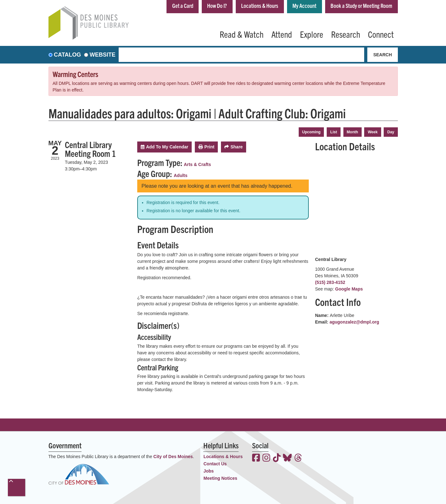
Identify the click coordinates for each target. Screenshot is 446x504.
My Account (304, 6)
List (333, 132)
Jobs (209, 471)
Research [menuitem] (346, 34)
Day (391, 132)
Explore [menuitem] (312, 34)
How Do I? (217, 6)
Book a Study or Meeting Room (361, 6)
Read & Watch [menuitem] (242, 34)
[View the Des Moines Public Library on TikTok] (277, 458)
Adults (181, 175)
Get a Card (182, 6)
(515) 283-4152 (330, 282)
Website (103, 55)
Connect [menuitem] (381, 34)
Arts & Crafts (197, 164)
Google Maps (349, 289)
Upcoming (311, 132)
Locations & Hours (259, 6)
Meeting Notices (220, 478)
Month (353, 132)
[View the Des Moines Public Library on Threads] (298, 458)
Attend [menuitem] (282, 34)
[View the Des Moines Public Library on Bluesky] (287, 458)
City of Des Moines (173, 457)
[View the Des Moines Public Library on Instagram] (266, 458)
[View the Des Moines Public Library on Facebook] (256, 458)
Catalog (67, 55)
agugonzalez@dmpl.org (354, 322)
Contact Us (215, 464)
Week (373, 132)
